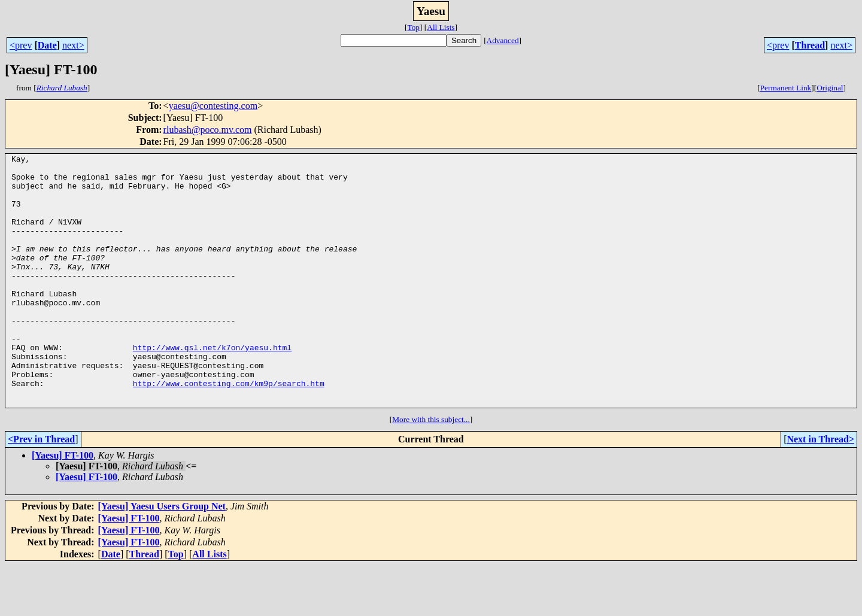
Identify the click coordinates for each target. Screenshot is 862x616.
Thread (810, 45)
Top (413, 27)
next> (73, 45)
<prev (21, 45)
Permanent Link (786, 88)
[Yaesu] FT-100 (63, 506)
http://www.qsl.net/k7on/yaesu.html (212, 387)
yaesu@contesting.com (213, 106)
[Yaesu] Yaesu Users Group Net (162, 556)
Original (830, 88)
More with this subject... (431, 470)
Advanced (503, 40)
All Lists (441, 27)
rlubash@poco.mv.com (208, 130)
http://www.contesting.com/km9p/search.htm (229, 430)
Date (47, 45)
